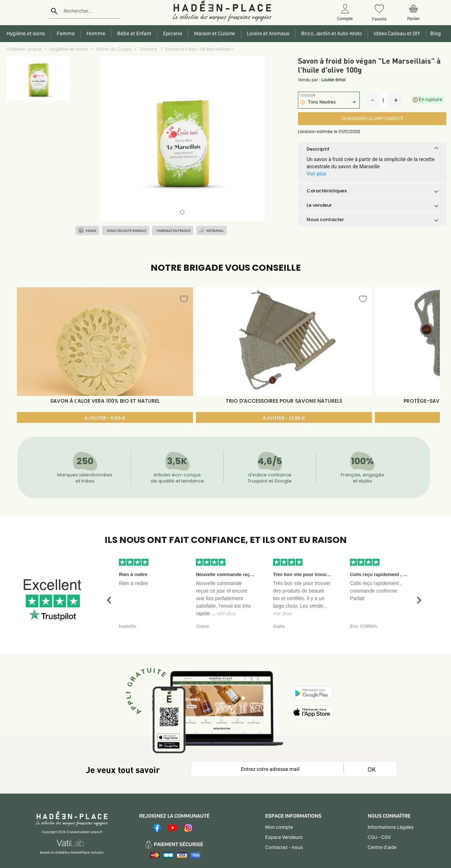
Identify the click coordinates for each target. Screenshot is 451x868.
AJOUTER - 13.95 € (284, 418)
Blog (434, 33)
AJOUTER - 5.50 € (105, 418)
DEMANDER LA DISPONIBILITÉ (372, 118)
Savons (148, 49)
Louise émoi (333, 80)
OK (372, 769)
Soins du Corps (113, 49)
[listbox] (329, 103)
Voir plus (316, 174)
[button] (372, 149)
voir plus (226, 613)
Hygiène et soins (68, 49)
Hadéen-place (24, 49)
